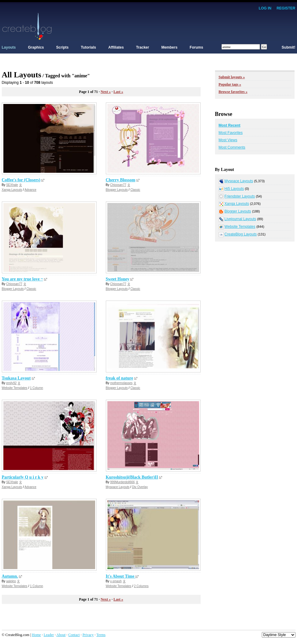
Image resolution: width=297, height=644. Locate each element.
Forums (196, 47)
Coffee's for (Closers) (21, 180)
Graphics (36, 47)
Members (169, 47)
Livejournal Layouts (240, 219)
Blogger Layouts (117, 190)
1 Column (37, 388)
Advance (30, 190)
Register (286, 8)
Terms (101, 635)
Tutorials (88, 47)
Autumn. (10, 576)
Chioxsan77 (118, 185)
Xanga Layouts (12, 190)
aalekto (11, 581)
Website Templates (15, 388)
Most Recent (230, 125)
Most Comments (232, 147)
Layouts (9, 47)
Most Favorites (231, 133)
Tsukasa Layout (16, 378)
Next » (106, 92)
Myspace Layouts (118, 487)
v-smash (116, 581)
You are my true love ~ (22, 279)
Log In (265, 8)
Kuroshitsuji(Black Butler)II (132, 477)
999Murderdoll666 (123, 482)
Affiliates (116, 47)
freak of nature (120, 378)
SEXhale (12, 185)
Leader (49, 635)
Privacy (88, 635)
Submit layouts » (232, 77)
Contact (74, 635)
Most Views (228, 140)
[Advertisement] (184, 26)
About (61, 635)
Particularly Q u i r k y (23, 477)
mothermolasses (121, 383)
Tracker (143, 47)
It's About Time (121, 576)
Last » (118, 92)
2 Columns (141, 586)
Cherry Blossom (121, 180)
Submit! (289, 47)
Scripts (63, 47)
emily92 (11, 383)
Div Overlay (140, 487)
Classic (135, 190)
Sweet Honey (118, 279)
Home (36, 635)
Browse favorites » (233, 92)
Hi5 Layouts (234, 189)
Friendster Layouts (240, 196)
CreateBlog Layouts (241, 234)
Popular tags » (230, 84)
